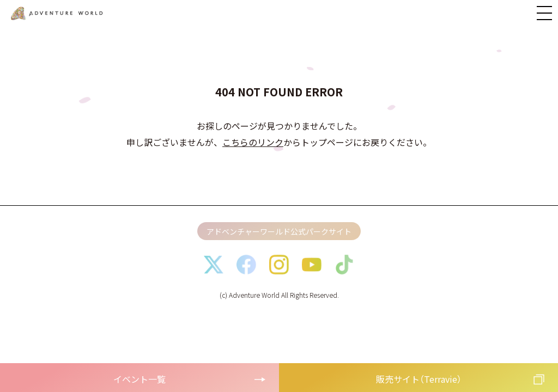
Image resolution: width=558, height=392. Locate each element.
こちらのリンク (253, 142)
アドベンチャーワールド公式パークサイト (279, 231)
